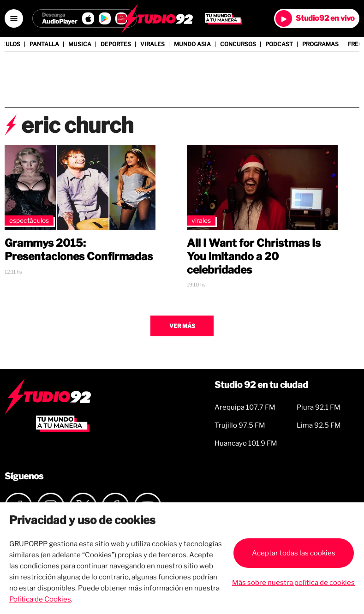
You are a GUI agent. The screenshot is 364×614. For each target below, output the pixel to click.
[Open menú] (14, 18)
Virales (152, 44)
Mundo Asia (192, 44)
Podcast (279, 44)
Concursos (238, 44)
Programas (320, 44)
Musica (80, 44)
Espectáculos (29, 220)
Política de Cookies (40, 599)
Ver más (182, 326)
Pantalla (44, 44)
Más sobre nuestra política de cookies (293, 583)
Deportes (116, 44)
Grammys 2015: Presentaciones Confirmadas (79, 250)
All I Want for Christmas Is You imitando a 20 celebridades (254, 256)
